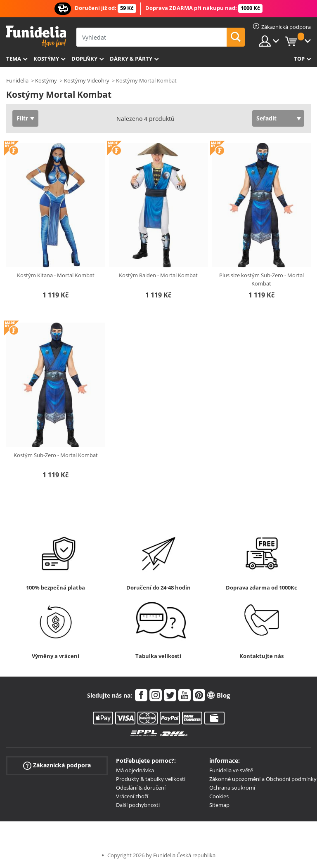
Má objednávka (135, 770)
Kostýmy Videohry (87, 80)
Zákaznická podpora (57, 765)
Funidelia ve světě (231, 770)
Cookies (219, 796)
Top (299, 59)
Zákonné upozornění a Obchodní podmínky (263, 779)
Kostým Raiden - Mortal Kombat (158, 275)
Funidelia (17, 80)
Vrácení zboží (132, 796)
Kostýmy (46, 59)
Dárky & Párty (131, 59)
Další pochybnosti (138, 805)
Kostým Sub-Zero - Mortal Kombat (56, 455)
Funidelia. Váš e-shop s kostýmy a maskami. (36, 37)
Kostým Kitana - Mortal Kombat (56, 275)
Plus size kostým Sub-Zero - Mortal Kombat (261, 279)
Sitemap (219, 805)
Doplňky (84, 59)
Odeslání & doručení (141, 788)
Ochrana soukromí (232, 788)
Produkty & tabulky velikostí (151, 779)
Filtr (22, 118)
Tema (14, 59)
